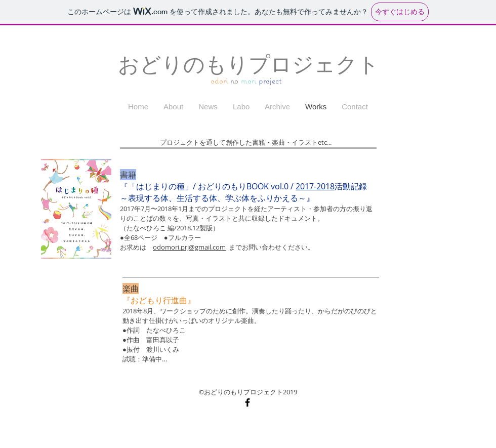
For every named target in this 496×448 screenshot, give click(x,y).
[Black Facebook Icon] (247, 402)
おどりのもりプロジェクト (249, 65)
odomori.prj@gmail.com (189, 247)
